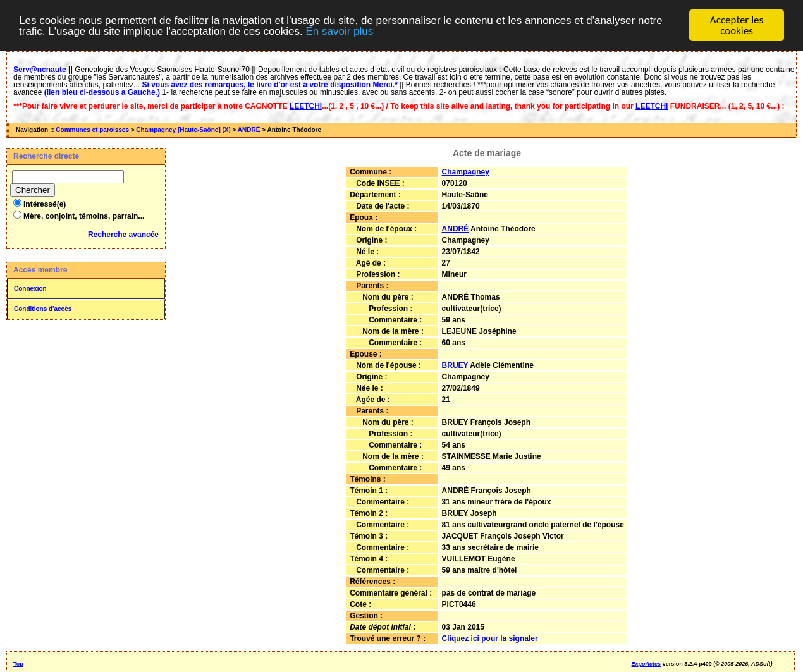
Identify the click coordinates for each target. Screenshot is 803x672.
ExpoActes (647, 664)
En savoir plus (339, 31)
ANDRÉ (249, 130)
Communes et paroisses (92, 130)
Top (18, 664)
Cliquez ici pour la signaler (490, 638)
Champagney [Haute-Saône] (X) (183, 130)
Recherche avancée (123, 235)
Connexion (30, 289)
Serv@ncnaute (40, 70)
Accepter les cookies (737, 25)
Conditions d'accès (43, 309)
